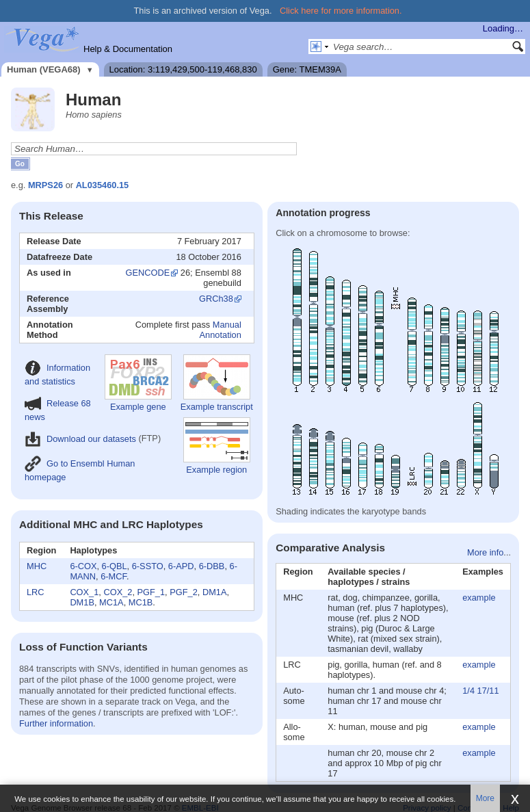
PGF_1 (151, 592)
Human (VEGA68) (44, 69)
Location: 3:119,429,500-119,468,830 (183, 69)
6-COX (83, 566)
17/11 (488, 691)
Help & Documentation (128, 49)
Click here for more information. (341, 11)
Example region (217, 446)
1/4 (468, 691)
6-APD (181, 566)
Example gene (138, 383)
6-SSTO (148, 566)
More (485, 798)
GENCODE (148, 273)
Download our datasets (80, 439)
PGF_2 (184, 592)
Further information (56, 723)
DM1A (215, 592)
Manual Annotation (221, 330)
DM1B (82, 602)
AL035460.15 (103, 185)
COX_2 (118, 592)
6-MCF (114, 576)
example (479, 598)
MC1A (111, 602)
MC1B (141, 602)
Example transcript (217, 383)
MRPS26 (45, 185)
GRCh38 (216, 299)
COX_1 (84, 592)
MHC (37, 566)
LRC (36, 592)
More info (485, 552)
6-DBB (212, 566)
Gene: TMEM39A (307, 69)
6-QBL (115, 566)
